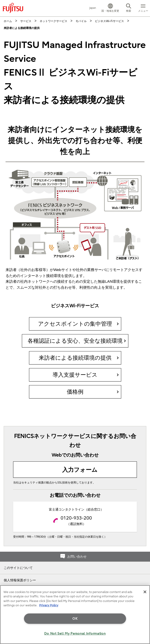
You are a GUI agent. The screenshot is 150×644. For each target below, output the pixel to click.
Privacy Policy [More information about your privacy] (49, 605)
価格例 (75, 392)
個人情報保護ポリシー (20, 580)
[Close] (145, 592)
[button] (110, 8)
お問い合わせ (77, 557)
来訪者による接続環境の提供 (75, 358)
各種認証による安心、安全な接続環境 (75, 341)
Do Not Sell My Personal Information (75, 634)
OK (75, 619)
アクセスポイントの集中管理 (75, 324)
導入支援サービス (75, 375)
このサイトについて (18, 568)
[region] (75, 615)
